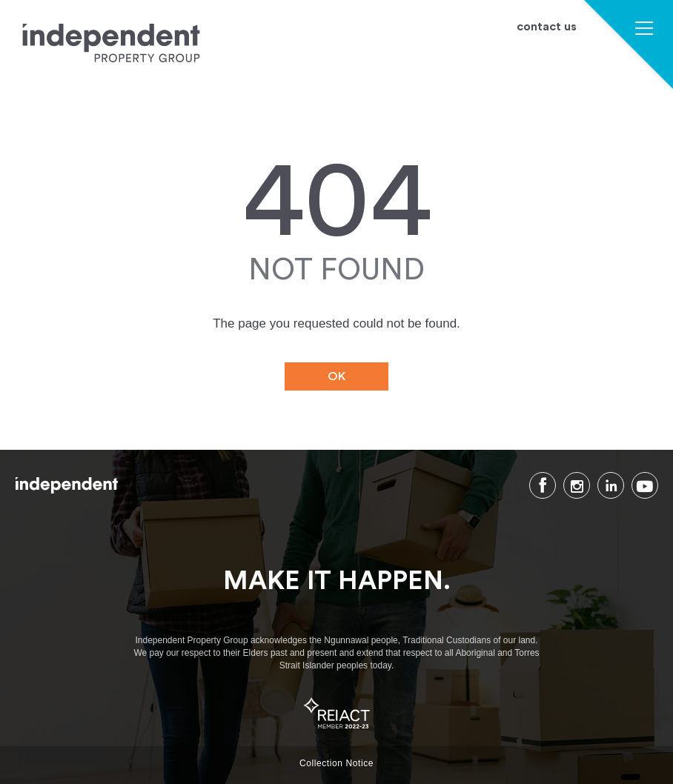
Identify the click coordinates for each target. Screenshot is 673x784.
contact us (547, 27)
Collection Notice (336, 763)
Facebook (543, 485)
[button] (644, 30)
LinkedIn (611, 485)
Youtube (645, 485)
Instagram (577, 485)
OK (337, 376)
